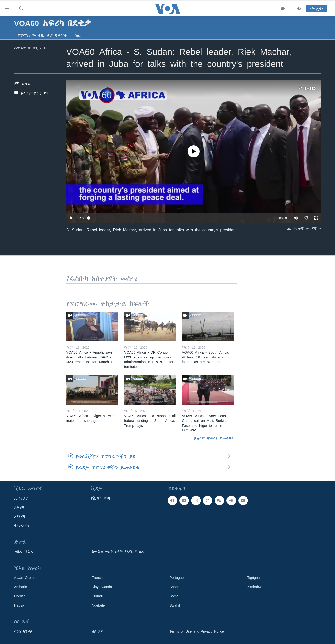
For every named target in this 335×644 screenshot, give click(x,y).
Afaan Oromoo (26, 578)
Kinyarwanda (102, 587)
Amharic (21, 587)
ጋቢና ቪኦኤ (24, 552)
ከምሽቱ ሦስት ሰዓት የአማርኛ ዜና (118, 552)
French (97, 578)
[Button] (22, 85)
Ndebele (98, 605)
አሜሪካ (20, 517)
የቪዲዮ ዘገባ (100, 498)
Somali (175, 596)
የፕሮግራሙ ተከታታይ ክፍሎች (42, 35)
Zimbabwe (255, 587)
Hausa (19, 605)
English (20, 596)
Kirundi (97, 596)
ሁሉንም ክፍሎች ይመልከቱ (214, 438)
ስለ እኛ (98, 631)
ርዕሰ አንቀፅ (23, 631)
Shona (175, 587)
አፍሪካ (19, 507)
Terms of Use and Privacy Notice (197, 631)
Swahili (175, 605)
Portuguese (179, 578)
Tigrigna (254, 578)
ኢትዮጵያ (21, 498)
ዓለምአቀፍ (22, 526)
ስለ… (79, 35)
